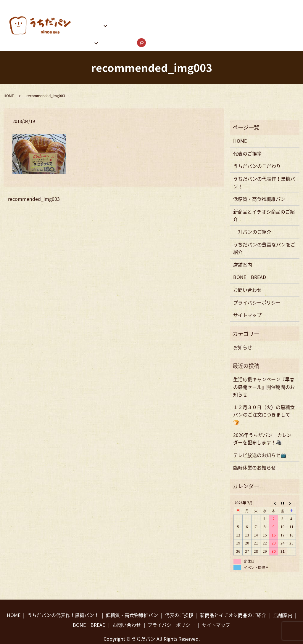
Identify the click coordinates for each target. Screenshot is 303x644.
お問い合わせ (118, 26)
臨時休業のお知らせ (254, 448)
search (143, 27)
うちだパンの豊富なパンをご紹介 (189, 15)
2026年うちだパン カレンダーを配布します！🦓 (262, 419)
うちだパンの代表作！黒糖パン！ (217, 5)
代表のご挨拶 (108, 5)
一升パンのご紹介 (252, 212)
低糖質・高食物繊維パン (259, 179)
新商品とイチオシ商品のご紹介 (264, 196)
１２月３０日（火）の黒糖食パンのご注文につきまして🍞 (264, 395)
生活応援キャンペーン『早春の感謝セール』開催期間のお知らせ (264, 367)
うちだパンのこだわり (152, 5)
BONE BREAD (130, 15)
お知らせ (243, 328)
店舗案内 (83, 26)
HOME (80, 5)
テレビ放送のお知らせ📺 (260, 435)
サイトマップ (247, 295)
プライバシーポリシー (257, 283)
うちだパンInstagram (254, 15)
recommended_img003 (34, 179)
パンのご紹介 (88, 15)
